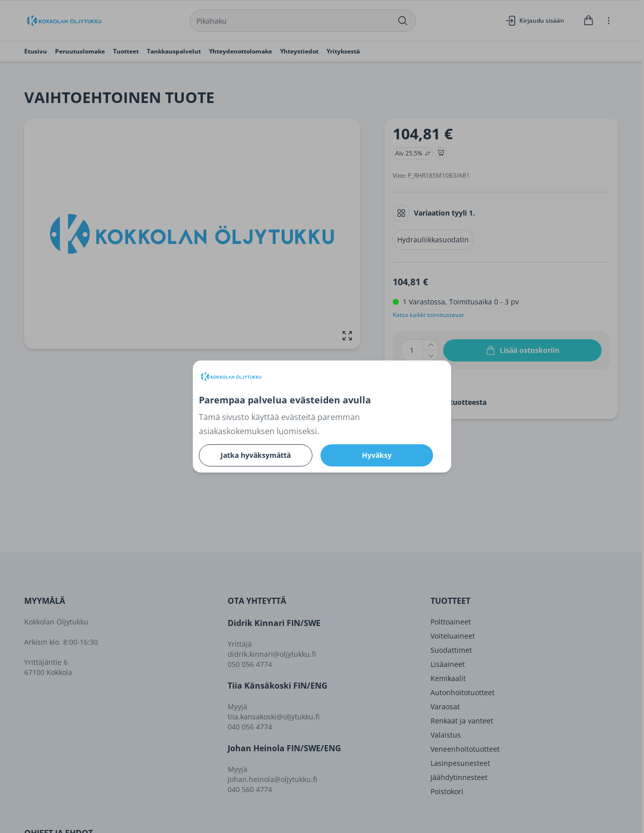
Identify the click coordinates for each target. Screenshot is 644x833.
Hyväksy (377, 455)
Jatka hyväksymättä (256, 455)
